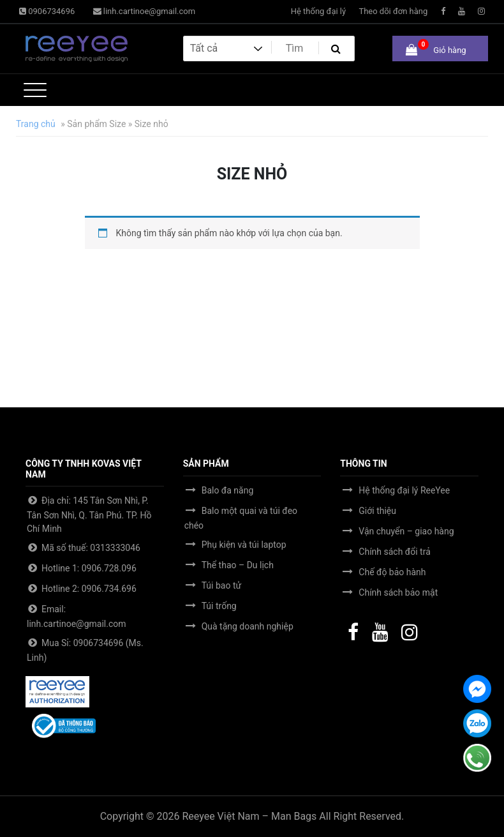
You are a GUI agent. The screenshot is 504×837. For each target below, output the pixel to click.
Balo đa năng (228, 490)
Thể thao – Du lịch (238, 565)
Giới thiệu (377, 511)
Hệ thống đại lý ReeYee (404, 490)
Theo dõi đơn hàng (393, 11)
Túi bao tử (221, 585)
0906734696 (47, 11)
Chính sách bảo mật (398, 592)
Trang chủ (36, 124)
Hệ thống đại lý (318, 11)
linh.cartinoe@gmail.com (145, 11)
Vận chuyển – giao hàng (406, 531)
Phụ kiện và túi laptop (244, 545)
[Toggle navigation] (35, 90)
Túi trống (219, 606)
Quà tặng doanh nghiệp (248, 626)
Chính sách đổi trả (394, 552)
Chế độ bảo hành (392, 572)
